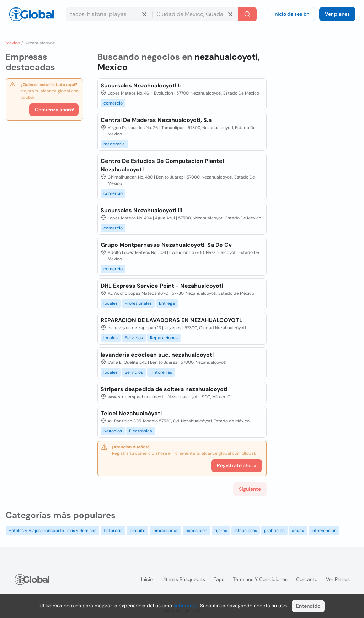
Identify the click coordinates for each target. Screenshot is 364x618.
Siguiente (250, 489)
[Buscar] (247, 14)
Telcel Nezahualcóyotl (131, 413)
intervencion (324, 531)
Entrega (167, 303)
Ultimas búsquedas (183, 579)
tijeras (221, 531)
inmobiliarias (165, 531)
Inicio (147, 579)
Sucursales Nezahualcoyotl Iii (141, 210)
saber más (186, 606)
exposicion (196, 531)
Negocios (113, 431)
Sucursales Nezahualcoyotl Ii (141, 86)
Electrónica (141, 431)
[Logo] (32, 14)
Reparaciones (164, 338)
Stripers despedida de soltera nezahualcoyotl (164, 389)
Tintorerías (161, 372)
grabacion (274, 531)
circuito (138, 531)
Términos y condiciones (260, 579)
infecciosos (246, 531)
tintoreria (113, 531)
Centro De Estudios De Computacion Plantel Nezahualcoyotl (162, 165)
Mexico (13, 43)
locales (111, 303)
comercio (113, 103)
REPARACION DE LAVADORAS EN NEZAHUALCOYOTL (172, 320)
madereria (114, 144)
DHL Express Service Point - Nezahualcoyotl (162, 286)
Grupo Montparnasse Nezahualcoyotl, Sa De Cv (166, 245)
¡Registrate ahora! (237, 465)
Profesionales (138, 303)
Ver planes (337, 14)
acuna (298, 531)
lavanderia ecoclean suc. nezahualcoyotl (157, 355)
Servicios (134, 338)
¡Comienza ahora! (54, 110)
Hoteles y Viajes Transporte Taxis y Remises (52, 531)
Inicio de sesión (291, 14)
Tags (219, 579)
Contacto (307, 579)
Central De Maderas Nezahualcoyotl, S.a (156, 120)
